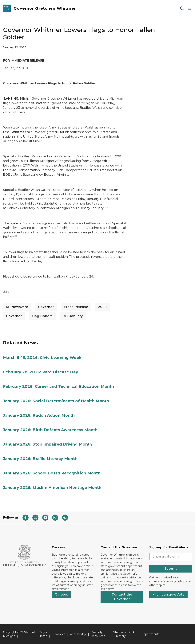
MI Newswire (17, 307)
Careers (62, 594)
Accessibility (78, 634)
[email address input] (171, 557)
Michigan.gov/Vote (168, 594)
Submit (171, 569)
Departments (150, 634)
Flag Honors (42, 316)
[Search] (182, 8)
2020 (102, 307)
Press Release (76, 307)
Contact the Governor (122, 597)
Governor (46, 307)
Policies (60, 634)
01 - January (73, 316)
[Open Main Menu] (190, 8)
